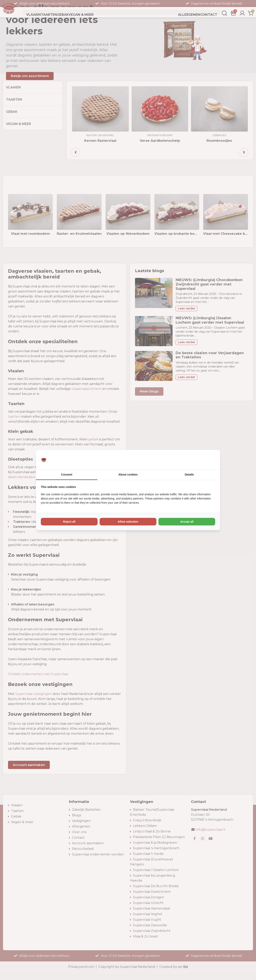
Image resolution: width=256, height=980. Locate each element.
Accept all (187, 522)
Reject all (69, 522)
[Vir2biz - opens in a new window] (210, 460)
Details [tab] (189, 475)
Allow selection (128, 522)
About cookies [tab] (128, 475)
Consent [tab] (67, 475)
